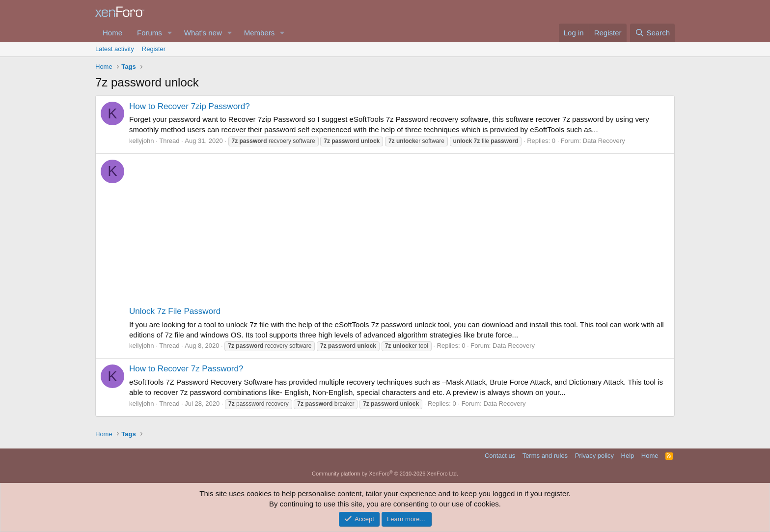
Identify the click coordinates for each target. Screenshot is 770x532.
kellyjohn (142, 141)
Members (260, 33)
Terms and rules (545, 456)
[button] (170, 33)
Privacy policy (594, 456)
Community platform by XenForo (385, 474)
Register (154, 49)
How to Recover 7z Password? (186, 369)
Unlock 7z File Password (175, 311)
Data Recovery (604, 141)
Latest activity (115, 49)
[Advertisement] (399, 232)
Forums (150, 33)
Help (628, 456)
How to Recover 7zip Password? (190, 106)
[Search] (652, 33)
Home (112, 33)
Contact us (500, 456)
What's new (203, 33)
